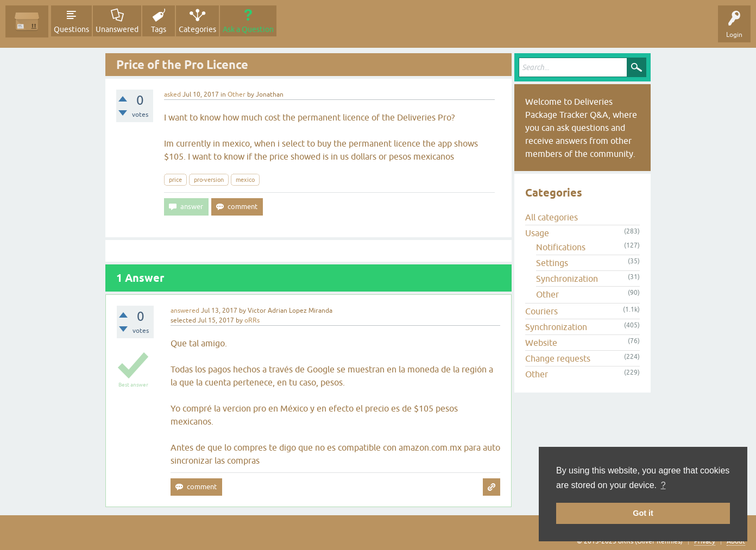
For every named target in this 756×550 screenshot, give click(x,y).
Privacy (705, 541)
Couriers (541, 311)
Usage (537, 233)
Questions (71, 29)
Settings (552, 263)
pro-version (209, 180)
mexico (245, 180)
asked (172, 94)
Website (541, 343)
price (175, 180)
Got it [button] (643, 513)
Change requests (558, 358)
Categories (197, 29)
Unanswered (117, 29)
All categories (552, 217)
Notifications (561, 247)
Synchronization (567, 279)
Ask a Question (248, 29)
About (736, 541)
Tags (159, 29)
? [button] (663, 485)
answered (185, 311)
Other (237, 94)
